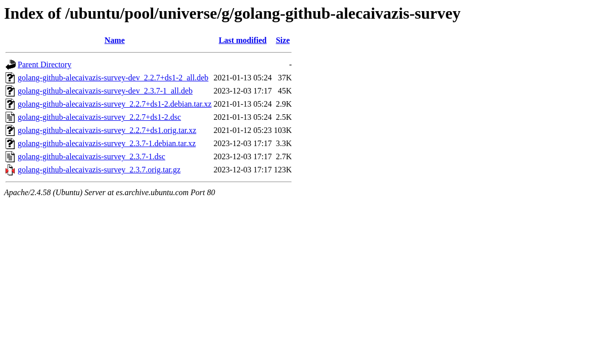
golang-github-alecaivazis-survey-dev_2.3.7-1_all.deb (105, 91)
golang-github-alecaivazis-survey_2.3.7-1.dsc (91, 156)
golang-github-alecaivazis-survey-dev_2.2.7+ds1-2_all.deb (113, 78)
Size (283, 40)
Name (115, 40)
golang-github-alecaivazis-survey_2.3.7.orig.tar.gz (99, 170)
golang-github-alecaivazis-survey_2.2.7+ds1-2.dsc (99, 117)
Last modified (243, 40)
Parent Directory (44, 64)
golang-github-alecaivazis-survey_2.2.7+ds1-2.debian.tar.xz (115, 104)
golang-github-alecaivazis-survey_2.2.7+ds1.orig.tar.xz (107, 130)
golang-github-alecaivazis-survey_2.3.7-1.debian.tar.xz (107, 143)
